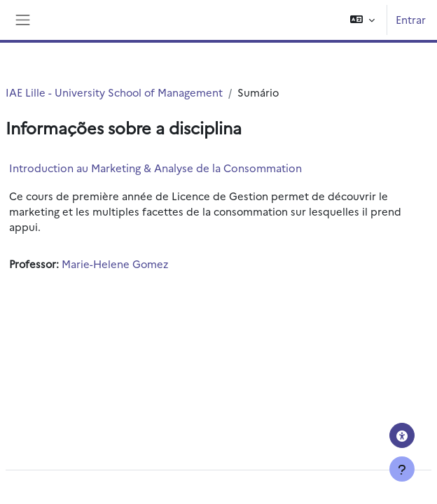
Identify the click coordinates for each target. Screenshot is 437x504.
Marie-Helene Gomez (115, 264)
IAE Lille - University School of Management (114, 92)
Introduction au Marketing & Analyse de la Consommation (155, 168)
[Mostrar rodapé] (402, 469)
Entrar (411, 19)
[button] (362, 20)
